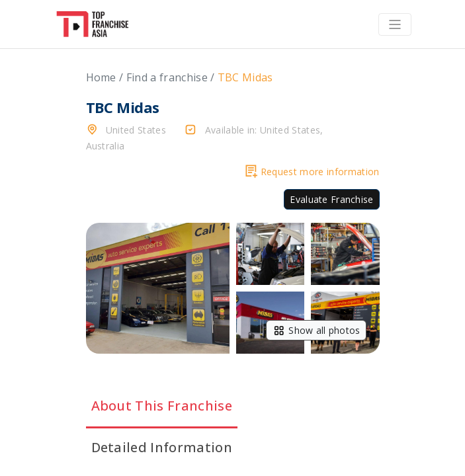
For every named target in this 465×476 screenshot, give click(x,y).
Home (101, 77)
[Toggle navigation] (395, 24)
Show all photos (316, 330)
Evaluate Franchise (331, 199)
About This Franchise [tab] (162, 406)
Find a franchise (167, 77)
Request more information (313, 172)
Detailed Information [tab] (162, 447)
